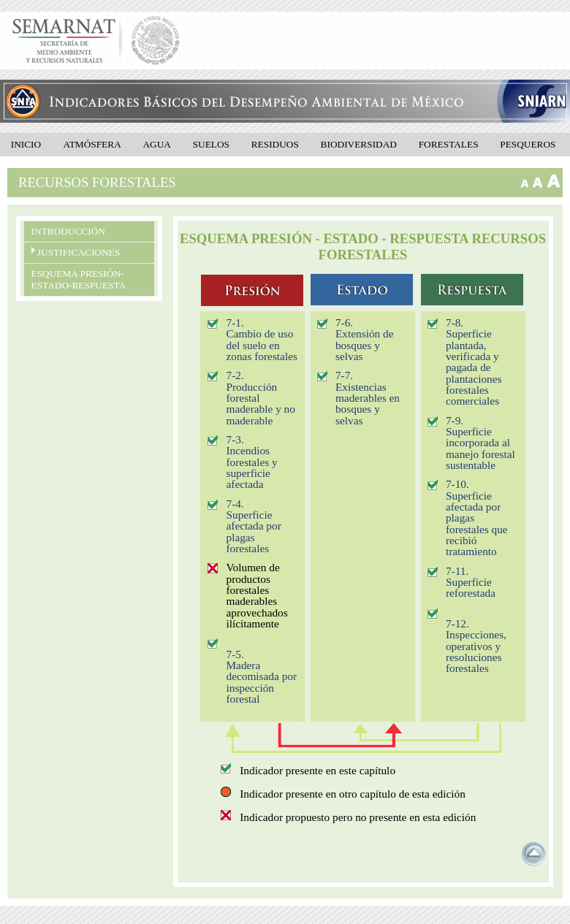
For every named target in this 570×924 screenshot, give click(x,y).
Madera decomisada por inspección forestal (261, 682)
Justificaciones (76, 252)
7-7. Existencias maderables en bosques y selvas (368, 397)
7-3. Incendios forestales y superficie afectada (251, 462)
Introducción (68, 231)
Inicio (26, 144)
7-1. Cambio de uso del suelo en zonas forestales (261, 339)
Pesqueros (528, 144)
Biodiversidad (359, 144)
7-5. (235, 654)
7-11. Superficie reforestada (471, 582)
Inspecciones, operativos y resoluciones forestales (476, 651)
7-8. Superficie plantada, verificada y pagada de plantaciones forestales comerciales (474, 362)
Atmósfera (92, 144)
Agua (157, 144)
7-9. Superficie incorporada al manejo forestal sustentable (480, 443)
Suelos (211, 144)
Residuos (275, 144)
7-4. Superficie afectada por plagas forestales (253, 526)
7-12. (457, 623)
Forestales (449, 144)
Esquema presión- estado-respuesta (79, 279)
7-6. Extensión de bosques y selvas (365, 339)
